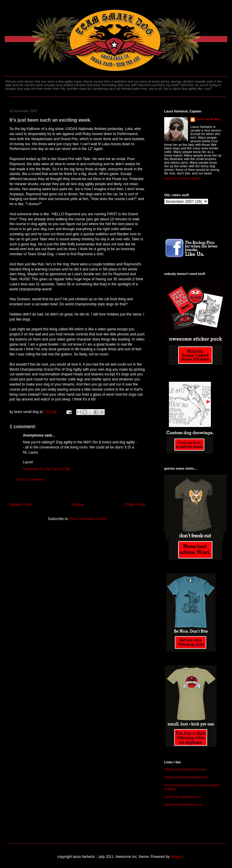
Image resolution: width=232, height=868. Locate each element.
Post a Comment (30, 479)
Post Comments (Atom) (88, 519)
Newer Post (21, 505)
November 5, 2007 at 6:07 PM (46, 469)
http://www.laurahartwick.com (185, 769)
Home (78, 505)
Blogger (177, 857)
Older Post (135, 505)
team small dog (208, 119)
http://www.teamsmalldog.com (186, 777)
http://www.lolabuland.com (183, 804)
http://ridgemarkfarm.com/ (183, 797)
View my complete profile (182, 178)
